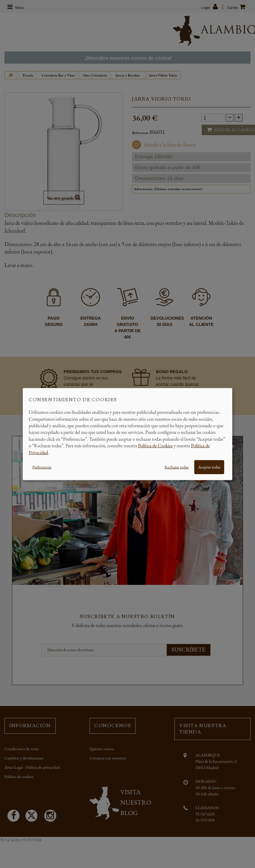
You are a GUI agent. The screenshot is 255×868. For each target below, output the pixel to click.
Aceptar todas (209, 467)
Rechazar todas (177, 467)
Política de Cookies (155, 446)
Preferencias (42, 467)
